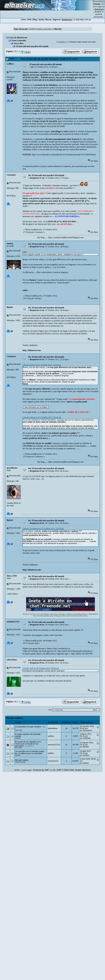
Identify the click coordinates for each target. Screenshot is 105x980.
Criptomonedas (20, 762)
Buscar (48, 20)
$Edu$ (86, 747)
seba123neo (12, 660)
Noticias (18, 738)
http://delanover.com (32, 350)
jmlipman (34, 345)
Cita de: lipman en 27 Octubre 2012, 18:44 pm (42, 417)
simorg (10, 243)
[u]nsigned (88, 730)
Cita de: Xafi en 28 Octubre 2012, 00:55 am (41, 668)
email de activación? (98, 16)
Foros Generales (19, 40)
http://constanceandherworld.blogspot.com (66, 237)
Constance (11, 175)
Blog (35, 20)
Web (29, 20)
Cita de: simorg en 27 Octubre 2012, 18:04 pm (42, 365)
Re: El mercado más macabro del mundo (46, 175)
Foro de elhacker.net (18, 38)
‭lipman (10, 307)
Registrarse (67, 20)
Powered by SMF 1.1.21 (44, 770)
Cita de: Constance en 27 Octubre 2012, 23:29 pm (43, 528)
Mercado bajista (22, 760)
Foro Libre (19, 43)
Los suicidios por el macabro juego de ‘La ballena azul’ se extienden (29, 752)
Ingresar (101, 7)
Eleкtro (86, 763)
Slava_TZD (12, 576)
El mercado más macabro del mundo (32, 46)
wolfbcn (10, 64)
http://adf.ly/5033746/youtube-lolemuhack (75, 651)
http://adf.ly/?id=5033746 (82, 654)
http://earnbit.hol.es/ (62, 649)
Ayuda (41, 20)
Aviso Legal (26, 770)
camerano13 (53, 761)
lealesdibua (53, 728)
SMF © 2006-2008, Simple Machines (74, 770)
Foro (24, 20)
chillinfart (87, 738)
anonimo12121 (13, 622)
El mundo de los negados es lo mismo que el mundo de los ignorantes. (28, 744)
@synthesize (12, 468)
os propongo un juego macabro (28, 727)
